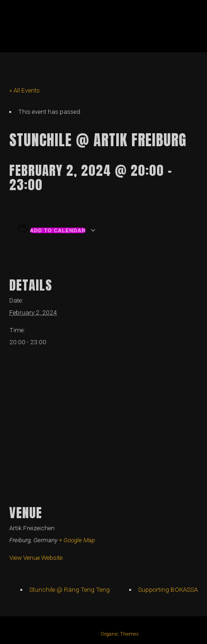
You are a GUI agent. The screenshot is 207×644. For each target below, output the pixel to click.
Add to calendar (58, 230)
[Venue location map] (103, 424)
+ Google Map (77, 540)
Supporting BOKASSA (168, 589)
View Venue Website (36, 557)
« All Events (25, 90)
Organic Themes (120, 634)
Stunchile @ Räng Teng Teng (69, 589)
